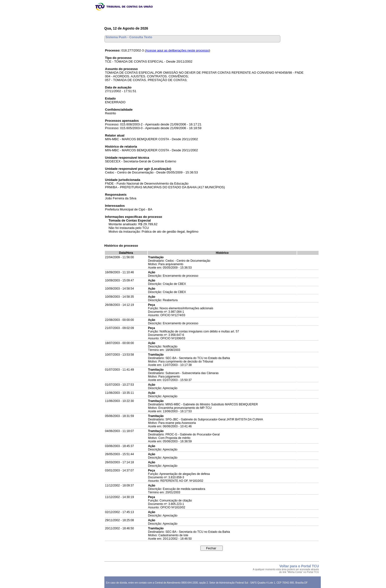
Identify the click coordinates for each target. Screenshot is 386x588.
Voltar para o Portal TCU (299, 566)
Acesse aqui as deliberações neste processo (177, 50)
